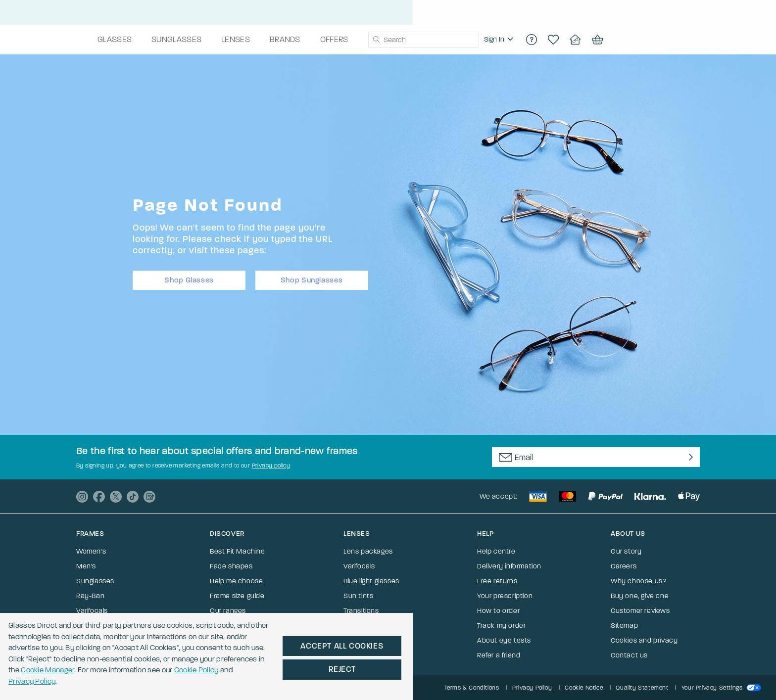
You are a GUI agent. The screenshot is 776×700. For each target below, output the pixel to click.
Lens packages (368, 551)
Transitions (361, 611)
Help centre (496, 551)
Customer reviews (640, 611)
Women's (91, 551)
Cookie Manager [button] (90, 670)
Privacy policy (271, 466)
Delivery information (509, 566)
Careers (624, 566)
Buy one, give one (640, 596)
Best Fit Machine (238, 551)
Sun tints (358, 596)
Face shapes (231, 566)
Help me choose (236, 581)
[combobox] (510, 40)
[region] (586, 40)
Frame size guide (237, 596)
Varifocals (92, 611)
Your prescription (505, 596)
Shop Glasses (189, 277)
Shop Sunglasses (312, 277)
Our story (626, 551)
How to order (498, 611)
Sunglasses (95, 581)
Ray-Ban (90, 596)
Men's (86, 566)
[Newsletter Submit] (689, 457)
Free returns (497, 581)
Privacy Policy (322, 670)
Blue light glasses (371, 581)
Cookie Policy (254, 670)
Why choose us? (638, 581)
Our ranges (228, 611)
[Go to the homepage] (125, 40)
